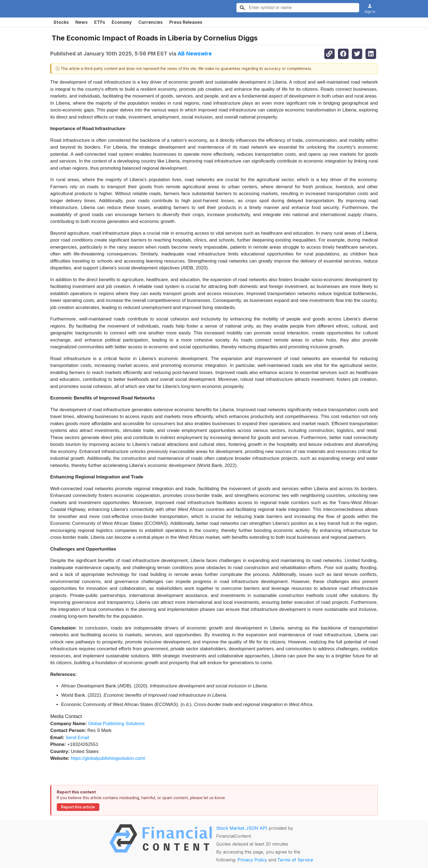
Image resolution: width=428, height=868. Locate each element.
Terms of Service (295, 860)
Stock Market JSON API (242, 828)
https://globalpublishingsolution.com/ (108, 758)
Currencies (151, 22)
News (81, 22)
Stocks (61, 22)
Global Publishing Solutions (116, 724)
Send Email (77, 738)
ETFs (100, 22)
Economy (122, 22)
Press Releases (186, 22)
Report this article (78, 807)
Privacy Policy (252, 860)
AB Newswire (195, 54)
